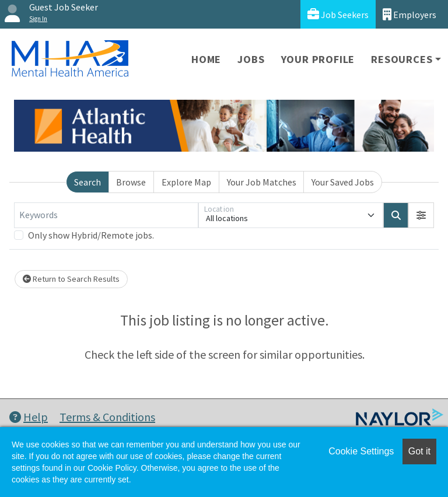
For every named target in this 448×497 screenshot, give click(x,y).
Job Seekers (338, 14)
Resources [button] (402, 59)
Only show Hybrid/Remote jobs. (91, 235)
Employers (409, 14)
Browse (131, 182)
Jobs (251, 59)
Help (29, 417)
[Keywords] (106, 215)
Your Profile (318, 59)
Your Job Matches (262, 182)
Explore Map (186, 182)
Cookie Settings (361, 451)
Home (206, 59)
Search (87, 182)
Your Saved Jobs (343, 182)
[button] (421, 215)
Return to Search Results (71, 279)
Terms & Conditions (107, 417)
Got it (419, 451)
